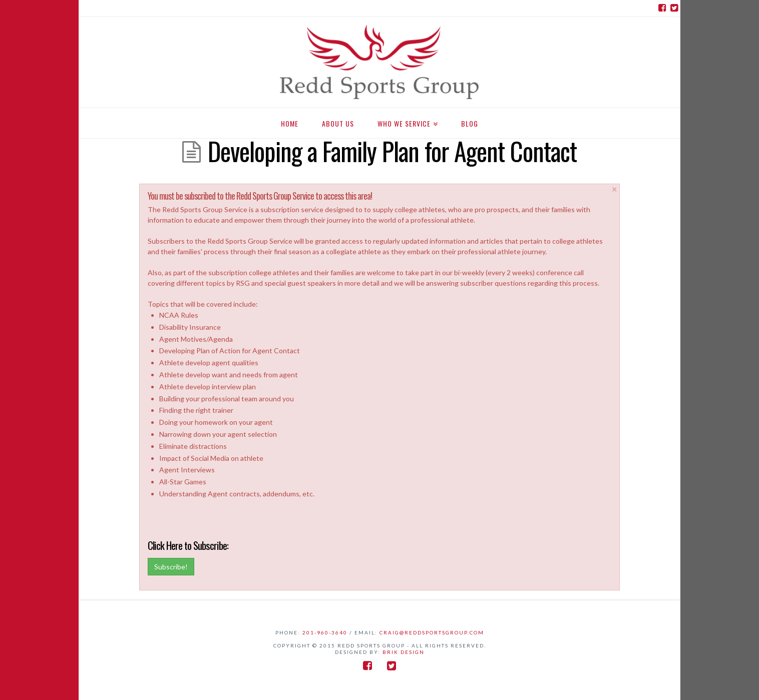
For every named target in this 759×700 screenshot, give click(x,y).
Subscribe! (171, 567)
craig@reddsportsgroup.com (432, 632)
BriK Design (404, 652)
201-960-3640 (325, 632)
